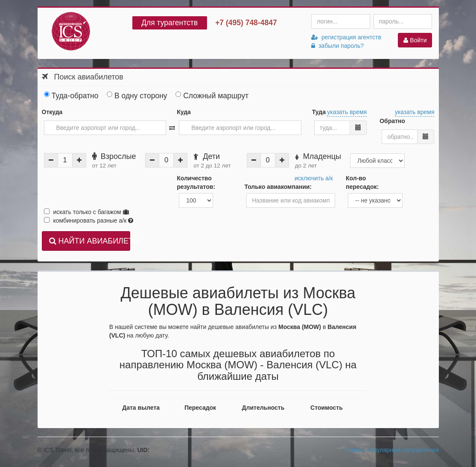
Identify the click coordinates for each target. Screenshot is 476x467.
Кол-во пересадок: (362, 182)
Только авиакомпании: (278, 187)
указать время (347, 112)
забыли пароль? (337, 46)
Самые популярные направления (393, 450)
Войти (415, 40)
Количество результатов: (196, 182)
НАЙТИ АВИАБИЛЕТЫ (90, 241)
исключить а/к (314, 178)
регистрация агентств (346, 37)
